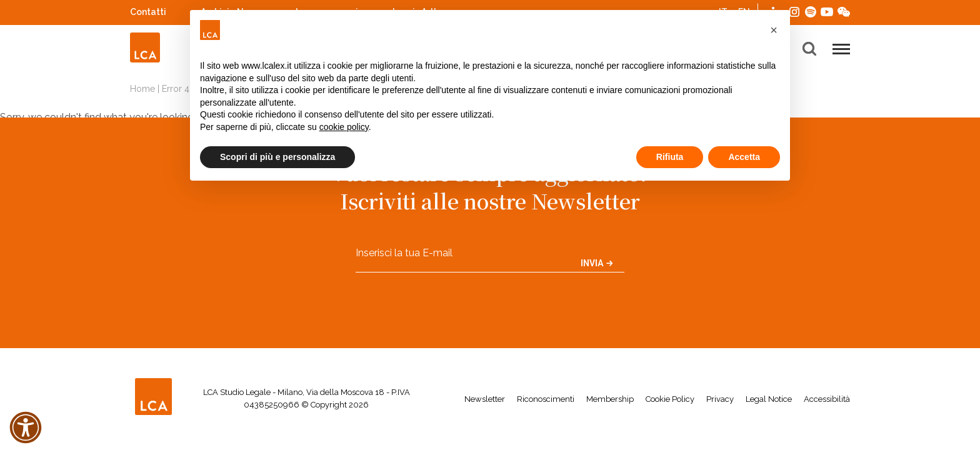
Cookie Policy (670, 399)
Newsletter (485, 399)
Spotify (811, 10)
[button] (774, 30)
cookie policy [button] (344, 127)
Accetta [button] (744, 157)
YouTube (827, 12)
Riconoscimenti (546, 399)
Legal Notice (769, 399)
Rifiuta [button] (670, 157)
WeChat (844, 10)
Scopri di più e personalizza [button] (277, 157)
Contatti (148, 12)
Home (142, 89)
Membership (610, 399)
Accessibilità (827, 399)
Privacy (720, 399)
